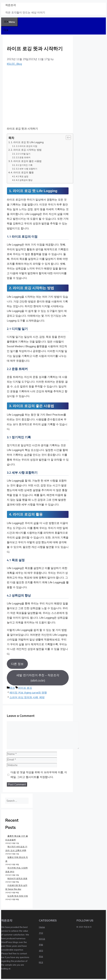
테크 (12, 688)
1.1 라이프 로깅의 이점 (27, 146)
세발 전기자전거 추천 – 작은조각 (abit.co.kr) (38, 678)
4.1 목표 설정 (22, 176)
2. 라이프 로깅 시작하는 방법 (26, 150)
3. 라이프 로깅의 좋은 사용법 (26, 161)
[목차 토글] (67, 138)
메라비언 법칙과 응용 (17, 878)
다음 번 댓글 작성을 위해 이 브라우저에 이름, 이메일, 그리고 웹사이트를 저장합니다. (39, 775)
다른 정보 (17, 664)
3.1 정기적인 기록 (24, 165)
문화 (41, 945)
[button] (6, 30)
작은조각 (11, 5)
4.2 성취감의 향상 (24, 180)
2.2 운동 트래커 (23, 157)
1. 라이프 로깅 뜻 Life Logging (27, 142)
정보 (41, 956)
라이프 (42, 939)
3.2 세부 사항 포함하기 (27, 169)
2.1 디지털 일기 (23, 154)
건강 (41, 933)
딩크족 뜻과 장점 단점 (18, 896)
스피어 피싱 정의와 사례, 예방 (27, 697)
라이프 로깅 (25, 688)
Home (42, 927)
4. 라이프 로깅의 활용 (22, 172)
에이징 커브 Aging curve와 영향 (28, 693)
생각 (41, 951)
